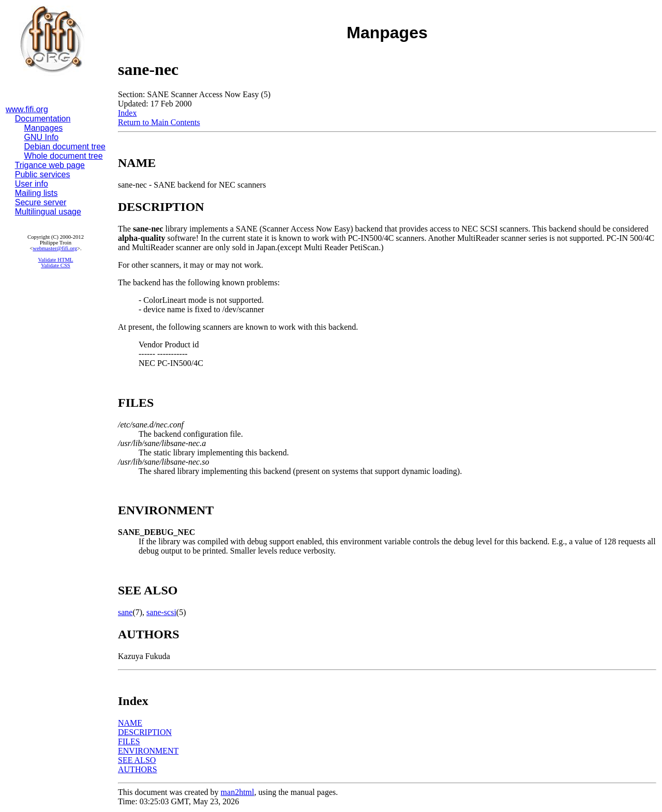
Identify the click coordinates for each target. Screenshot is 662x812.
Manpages (44, 128)
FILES (129, 741)
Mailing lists (36, 193)
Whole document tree (64, 156)
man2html (238, 792)
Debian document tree (65, 147)
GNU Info (42, 137)
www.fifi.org (27, 109)
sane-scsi (161, 612)
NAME (130, 723)
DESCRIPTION (145, 732)
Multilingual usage (48, 212)
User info (32, 184)
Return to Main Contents (159, 122)
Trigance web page (50, 165)
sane (125, 612)
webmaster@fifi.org (55, 248)
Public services (43, 174)
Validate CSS (56, 265)
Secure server (41, 202)
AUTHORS (138, 769)
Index (127, 113)
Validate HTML (56, 260)
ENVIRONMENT (148, 751)
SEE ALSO (137, 760)
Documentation (43, 119)
